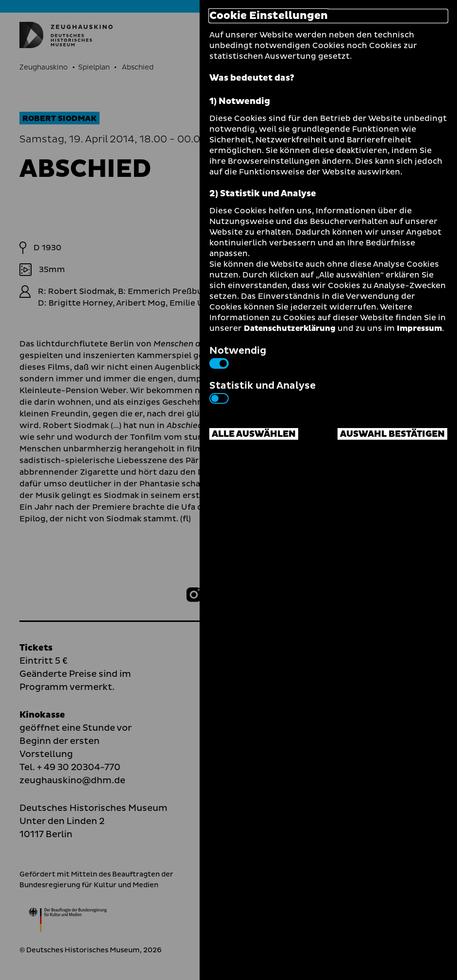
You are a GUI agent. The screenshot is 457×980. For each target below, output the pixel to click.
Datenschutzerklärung (290, 328)
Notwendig (238, 356)
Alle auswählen (254, 434)
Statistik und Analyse (262, 391)
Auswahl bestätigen (392, 434)
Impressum (419, 328)
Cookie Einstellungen (269, 16)
